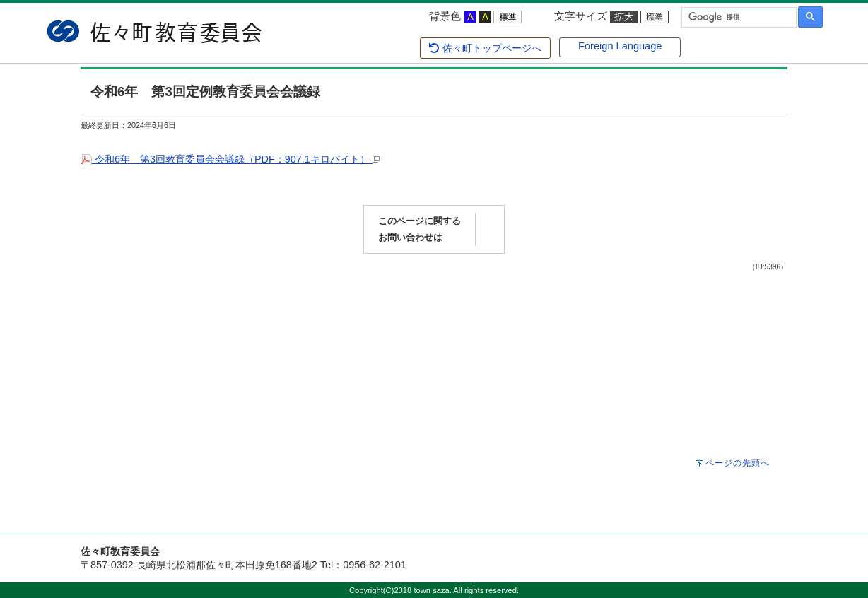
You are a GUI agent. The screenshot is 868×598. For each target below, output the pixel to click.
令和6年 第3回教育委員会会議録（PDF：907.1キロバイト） (230, 159)
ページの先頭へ (738, 463)
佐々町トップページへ (485, 48)
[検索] (738, 18)
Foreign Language (620, 46)
